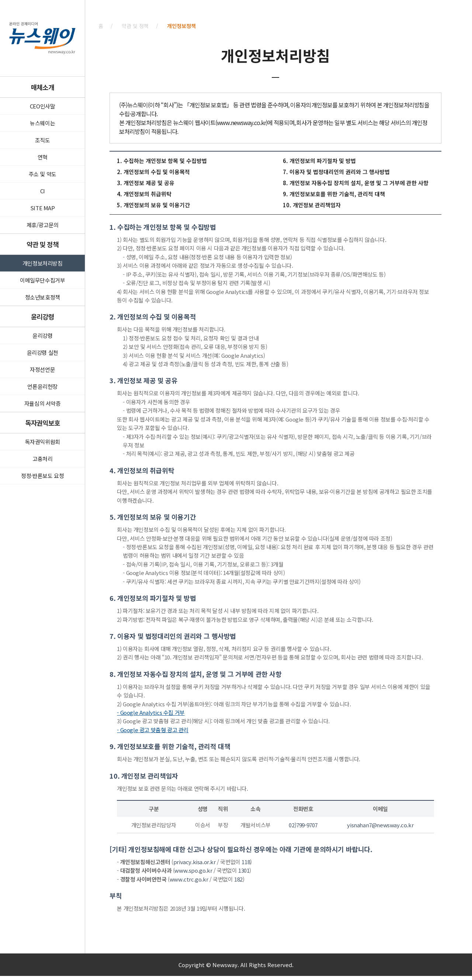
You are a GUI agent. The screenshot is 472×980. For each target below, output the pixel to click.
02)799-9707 (303, 825)
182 (238, 879)
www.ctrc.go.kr (189, 879)
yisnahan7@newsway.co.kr (380, 825)
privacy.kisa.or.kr (195, 862)
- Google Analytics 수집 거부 (151, 712)
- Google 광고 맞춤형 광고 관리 (153, 730)
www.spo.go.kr (193, 870)
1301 (244, 870)
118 (246, 862)
